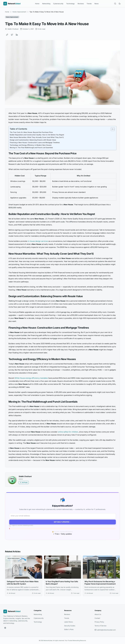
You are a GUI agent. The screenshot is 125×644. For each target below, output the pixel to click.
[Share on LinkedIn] (17, 35)
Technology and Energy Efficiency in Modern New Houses (31, 145)
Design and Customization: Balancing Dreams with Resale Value (33, 140)
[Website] (5, 628)
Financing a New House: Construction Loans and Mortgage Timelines (35, 142)
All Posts (24, 483)
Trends (89, 4)
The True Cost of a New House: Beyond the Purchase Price (31, 132)
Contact (97, 618)
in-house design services (38, 241)
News (97, 4)
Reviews (81, 4)
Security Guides (70, 626)
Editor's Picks (69, 629)
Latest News (69, 622)
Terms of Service (101, 626)
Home (37, 4)
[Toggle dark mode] (120, 4)
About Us (98, 614)
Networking (46, 4)
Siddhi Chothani (25, 476)
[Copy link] (7, 35)
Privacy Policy (99, 622)
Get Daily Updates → (62, 522)
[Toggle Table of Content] (112, 129)
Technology (70, 4)
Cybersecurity (58, 4)
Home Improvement (19, 12)
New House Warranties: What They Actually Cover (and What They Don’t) (37, 137)
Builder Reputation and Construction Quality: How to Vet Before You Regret (37, 135)
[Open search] (115, 4)
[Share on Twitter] (12, 35)
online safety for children (68, 432)
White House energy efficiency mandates (31, 378)
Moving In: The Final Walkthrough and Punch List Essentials (31, 148)
